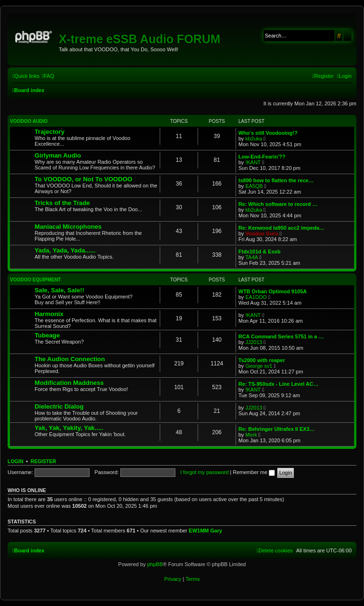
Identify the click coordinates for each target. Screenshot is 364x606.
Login (15, 461)
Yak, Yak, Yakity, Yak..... (69, 428)
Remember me (254, 472)
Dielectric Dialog (59, 406)
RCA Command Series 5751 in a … (281, 336)
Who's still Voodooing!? (268, 133)
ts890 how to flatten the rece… (276, 180)
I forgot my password (204, 472)
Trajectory (50, 132)
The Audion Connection (70, 359)
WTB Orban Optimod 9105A (273, 291)
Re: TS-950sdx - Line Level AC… (278, 384)
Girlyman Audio (58, 155)
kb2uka (254, 139)
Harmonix (49, 314)
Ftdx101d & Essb (259, 252)
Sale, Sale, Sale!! (59, 290)
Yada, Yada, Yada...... (65, 250)
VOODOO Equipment (35, 280)
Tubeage (47, 335)
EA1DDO (256, 297)
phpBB (155, 564)
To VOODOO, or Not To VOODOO (83, 179)
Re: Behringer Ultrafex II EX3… (277, 429)
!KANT (253, 162)
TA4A (252, 257)
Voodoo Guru (262, 233)
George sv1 (259, 366)
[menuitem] (48, 76)
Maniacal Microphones (68, 227)
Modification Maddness (69, 383)
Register (44, 461)
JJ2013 (254, 342)
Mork (251, 435)
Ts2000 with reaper (262, 360)
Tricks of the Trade (62, 203)
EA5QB (254, 186)
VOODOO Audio (29, 121)
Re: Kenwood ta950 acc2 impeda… (282, 228)
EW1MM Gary (205, 531)
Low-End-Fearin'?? (262, 157)
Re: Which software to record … (278, 204)
